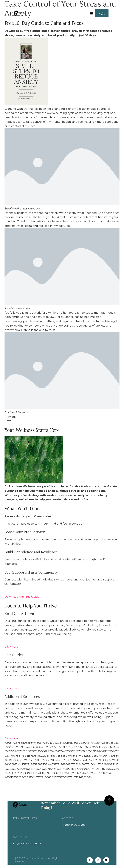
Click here (11, 647)
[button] (91, 13)
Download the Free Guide (22, 597)
